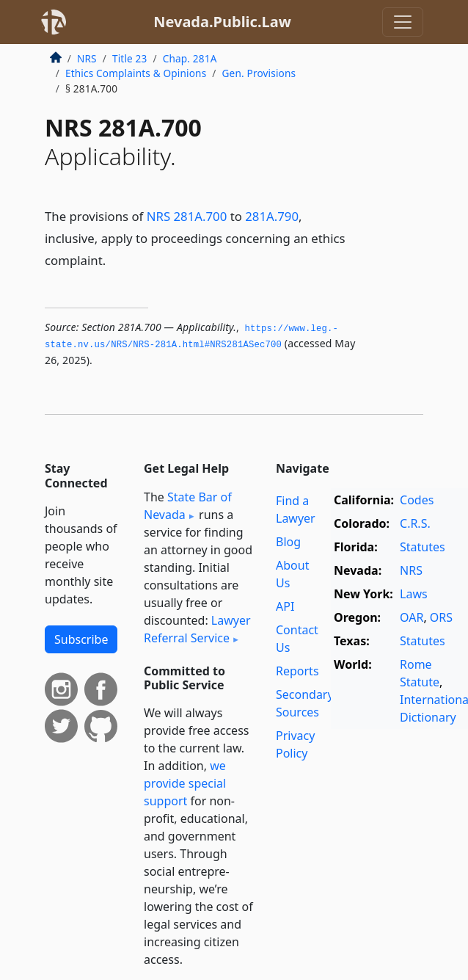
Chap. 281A (190, 58)
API (285, 606)
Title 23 (130, 58)
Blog (288, 542)
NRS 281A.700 (187, 216)
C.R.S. (415, 523)
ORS (441, 617)
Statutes (423, 547)
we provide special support (185, 783)
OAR (412, 617)
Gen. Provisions (259, 73)
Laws (414, 594)
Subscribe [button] (81, 639)
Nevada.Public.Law (222, 22)
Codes (417, 500)
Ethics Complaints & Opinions (136, 73)
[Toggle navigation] (403, 22)
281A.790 (272, 216)
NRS (87, 58)
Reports (297, 671)
